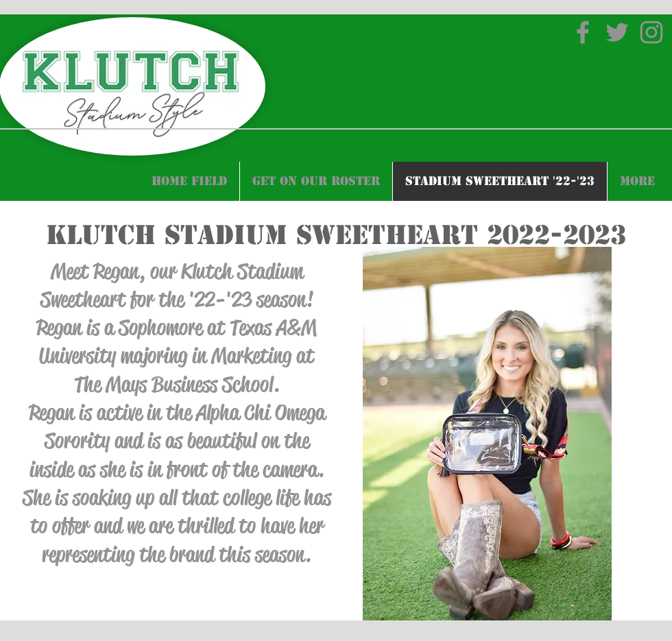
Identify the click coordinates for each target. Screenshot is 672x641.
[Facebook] (583, 32)
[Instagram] (651, 32)
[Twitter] (617, 32)
